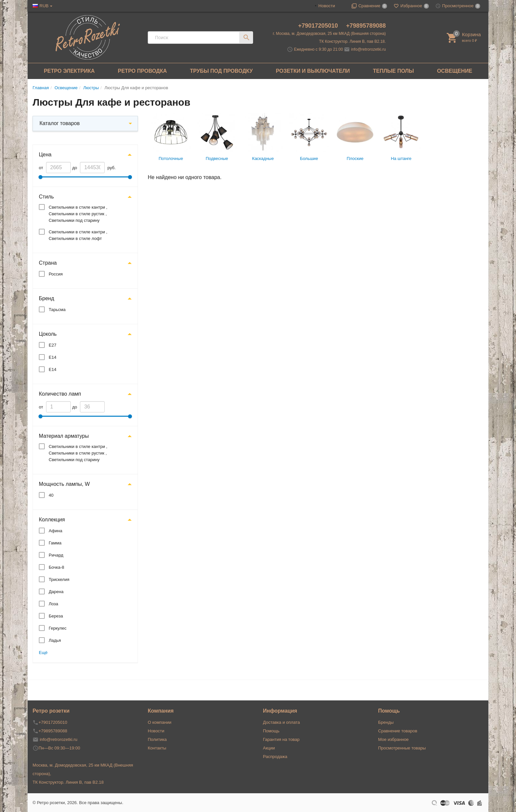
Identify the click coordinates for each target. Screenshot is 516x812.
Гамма (55, 543)
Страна (48, 263)
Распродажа (275, 757)
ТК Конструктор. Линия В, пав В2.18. (353, 41)
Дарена (56, 592)
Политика (157, 739)
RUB (44, 6)
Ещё (43, 653)
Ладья (55, 640)
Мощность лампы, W (64, 484)
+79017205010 (319, 26)
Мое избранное (393, 739)
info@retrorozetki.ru (369, 49)
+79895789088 (366, 26)
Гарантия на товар (281, 739)
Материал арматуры (64, 436)
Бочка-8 (56, 567)
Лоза (53, 604)
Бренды (386, 722)
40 (51, 495)
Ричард (56, 555)
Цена (45, 155)
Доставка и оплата (281, 722)
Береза (56, 616)
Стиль (46, 197)
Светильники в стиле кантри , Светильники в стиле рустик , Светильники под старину (78, 214)
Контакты (157, 748)
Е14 (52, 357)
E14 (52, 369)
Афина (55, 531)
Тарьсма (57, 310)
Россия (56, 274)
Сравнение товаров (398, 731)
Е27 (52, 345)
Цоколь (48, 334)
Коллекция (52, 520)
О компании (160, 722)
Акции (269, 748)
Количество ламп (60, 394)
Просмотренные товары (402, 748)
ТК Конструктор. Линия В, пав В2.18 (68, 782)
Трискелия (59, 579)
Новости (327, 6)
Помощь (271, 731)
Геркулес (58, 628)
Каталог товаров (60, 123)
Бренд (46, 298)
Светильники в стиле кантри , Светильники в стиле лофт (78, 235)
